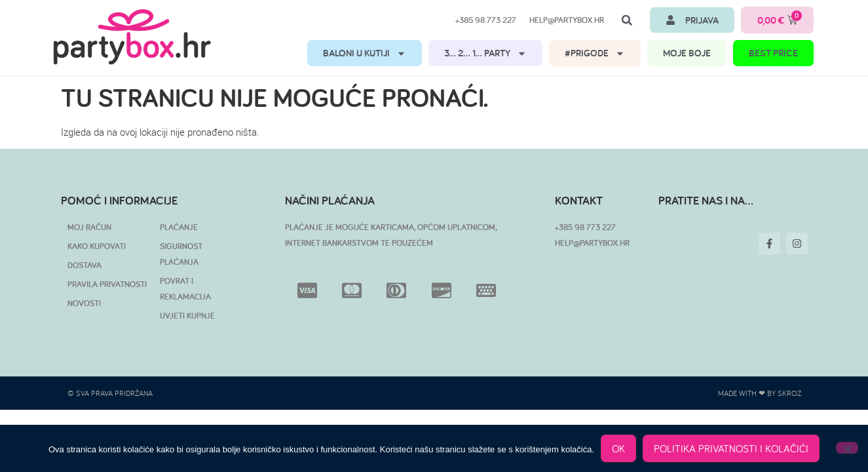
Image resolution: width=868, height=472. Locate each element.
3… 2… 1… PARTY (485, 53)
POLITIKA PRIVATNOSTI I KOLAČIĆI (731, 448)
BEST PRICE (773, 53)
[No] (847, 448)
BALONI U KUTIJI (365, 53)
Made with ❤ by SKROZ (760, 393)
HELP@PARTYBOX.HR (592, 243)
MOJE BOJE (687, 53)
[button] (627, 20)
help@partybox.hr (567, 20)
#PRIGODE (595, 53)
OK (618, 448)
